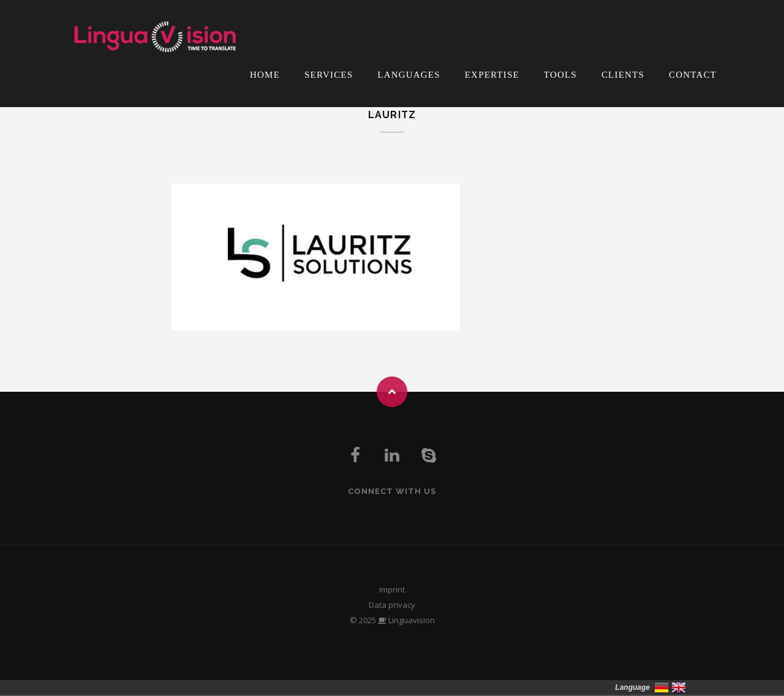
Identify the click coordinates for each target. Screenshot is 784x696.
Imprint (392, 589)
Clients (623, 75)
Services (329, 75)
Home (265, 75)
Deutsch (661, 687)
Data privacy (392, 605)
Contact (693, 75)
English (679, 687)
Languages (409, 75)
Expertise (492, 75)
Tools (560, 75)
